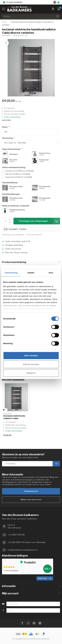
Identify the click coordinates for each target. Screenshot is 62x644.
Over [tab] (51, 273)
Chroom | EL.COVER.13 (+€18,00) (19, 171)
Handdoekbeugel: (11, 194)
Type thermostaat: (12, 149)
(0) (26, 36)
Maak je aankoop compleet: (16, 206)
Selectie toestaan (31, 364)
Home (5, 22)
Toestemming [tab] (11, 273)
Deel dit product (34, 235)
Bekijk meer (44, 578)
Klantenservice (31, 491)
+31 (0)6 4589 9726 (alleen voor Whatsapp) (27, 542)
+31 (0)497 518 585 (16, 535)
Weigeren (31, 373)
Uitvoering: (8, 138)
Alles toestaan (31, 355)
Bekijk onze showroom (31, 500)
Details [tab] (31, 273)
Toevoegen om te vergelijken (13, 235)
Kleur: (6, 127)
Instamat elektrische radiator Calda (14, 417)
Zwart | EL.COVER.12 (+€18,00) (19, 177)
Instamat (6, 36)
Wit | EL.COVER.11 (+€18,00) (18, 174)
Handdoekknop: (10, 183)
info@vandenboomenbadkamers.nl (23, 550)
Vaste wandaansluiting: (14, 167)
